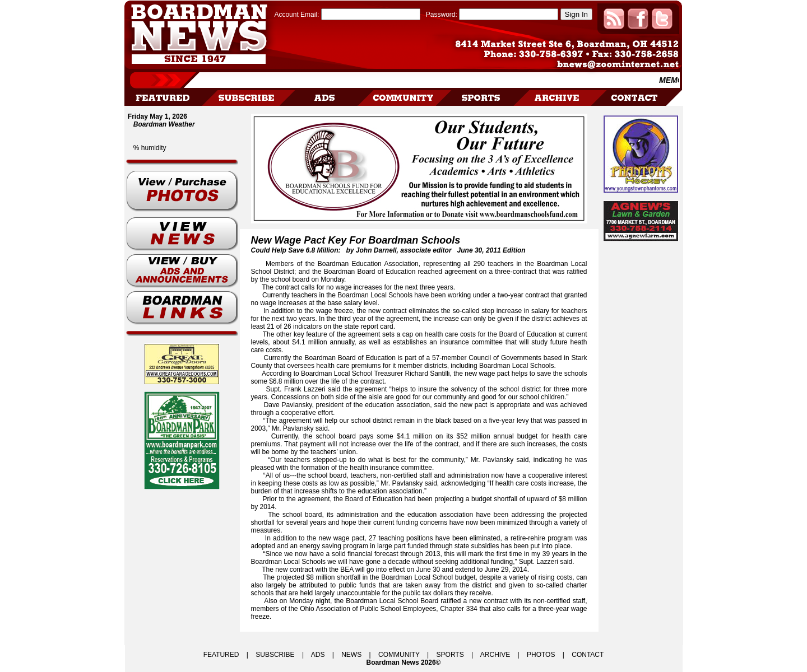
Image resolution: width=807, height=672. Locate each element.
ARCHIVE (495, 655)
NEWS (351, 655)
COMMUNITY (399, 655)
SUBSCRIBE (275, 655)
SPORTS (450, 655)
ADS (318, 655)
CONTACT (588, 655)
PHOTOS (541, 655)
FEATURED (221, 655)
